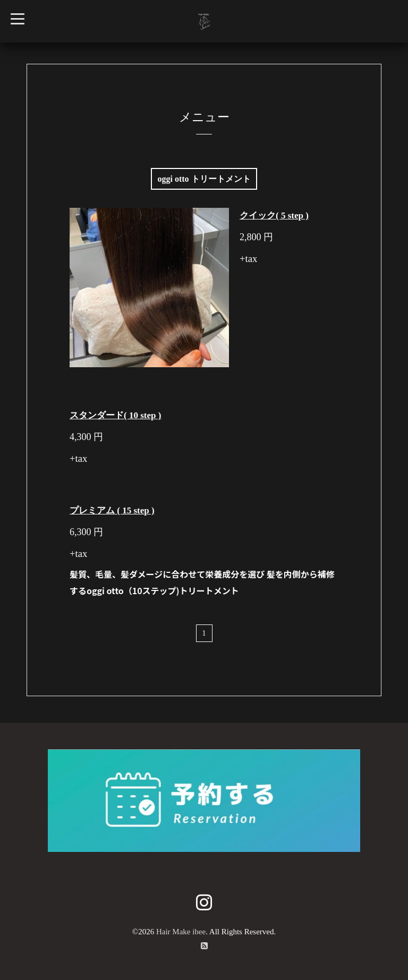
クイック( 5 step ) (274, 216)
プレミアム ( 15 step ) (112, 510)
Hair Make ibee (181, 932)
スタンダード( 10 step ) (115, 415)
